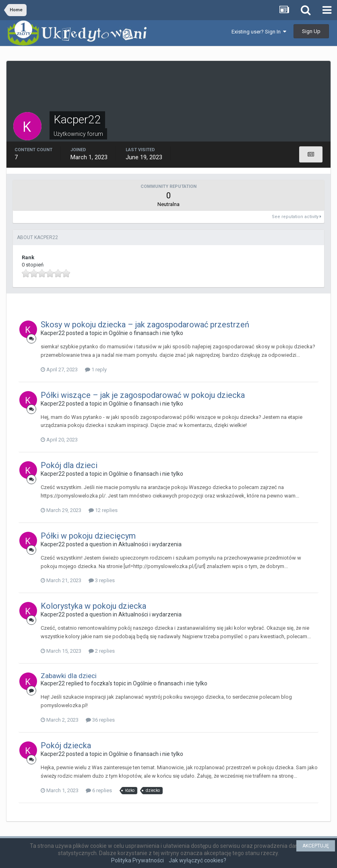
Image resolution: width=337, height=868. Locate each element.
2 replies (102, 651)
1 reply (96, 369)
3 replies (102, 580)
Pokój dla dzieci (69, 465)
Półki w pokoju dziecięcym (88, 536)
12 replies (103, 510)
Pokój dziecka (66, 745)
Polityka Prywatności (137, 860)
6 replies (99, 790)
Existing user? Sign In (259, 32)
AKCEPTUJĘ (316, 846)
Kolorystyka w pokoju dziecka (93, 606)
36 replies (100, 720)
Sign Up (311, 31)
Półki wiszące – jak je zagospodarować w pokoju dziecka (143, 395)
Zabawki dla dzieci (69, 676)
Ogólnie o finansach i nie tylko (146, 333)
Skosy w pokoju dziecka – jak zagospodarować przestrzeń (145, 325)
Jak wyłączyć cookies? (197, 860)
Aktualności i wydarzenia (150, 544)
